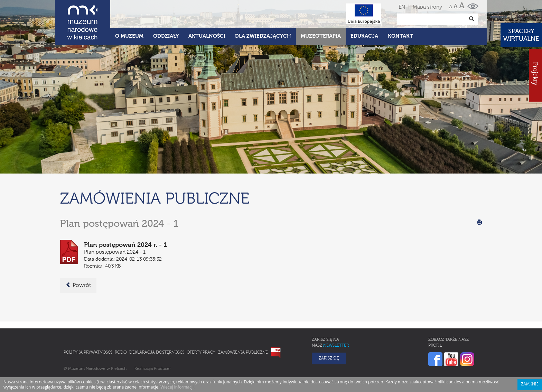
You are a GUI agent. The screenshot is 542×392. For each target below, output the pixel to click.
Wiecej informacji (177, 387)
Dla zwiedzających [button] (263, 36)
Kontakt (400, 36)
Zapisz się (329, 358)
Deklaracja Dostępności (157, 353)
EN (402, 7)
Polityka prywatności (88, 353)
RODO (121, 353)
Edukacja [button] (364, 36)
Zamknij (530, 384)
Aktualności (207, 36)
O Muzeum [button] (129, 36)
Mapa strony (427, 7)
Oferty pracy (201, 353)
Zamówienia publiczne (243, 353)
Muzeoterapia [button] (321, 36)
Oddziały (166, 36)
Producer (162, 369)
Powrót (78, 285)
